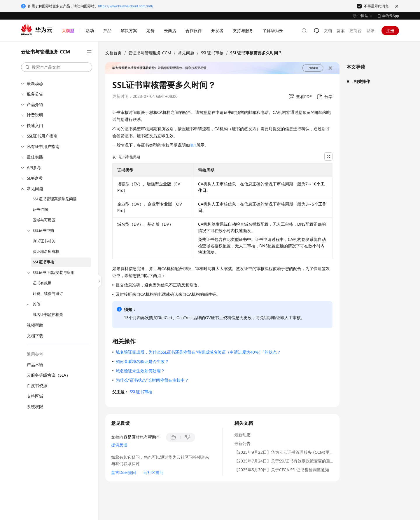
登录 (370, 31)
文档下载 (35, 336)
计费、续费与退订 (48, 294)
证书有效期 (42, 283)
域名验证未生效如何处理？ (140, 371)
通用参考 (35, 354)
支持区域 (35, 396)
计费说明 (35, 115)
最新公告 (242, 444)
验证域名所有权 (46, 252)
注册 (390, 31)
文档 (328, 31)
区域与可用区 (44, 220)
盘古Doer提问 (124, 472)
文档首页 (113, 53)
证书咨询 (40, 209)
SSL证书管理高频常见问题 (55, 199)
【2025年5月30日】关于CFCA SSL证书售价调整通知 (282, 470)
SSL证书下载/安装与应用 (54, 273)
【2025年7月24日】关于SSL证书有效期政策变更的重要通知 (288, 461)
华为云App (391, 16)
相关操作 (362, 81)
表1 (193, 145)
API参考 (34, 168)
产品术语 (35, 365)
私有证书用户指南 (43, 147)
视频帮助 (35, 325)
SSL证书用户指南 (42, 136)
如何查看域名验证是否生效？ (142, 361)
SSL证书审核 (43, 262)
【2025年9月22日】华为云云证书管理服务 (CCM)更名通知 (288, 452)
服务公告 (35, 94)
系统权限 (35, 407)
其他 (36, 304)
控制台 (356, 31)
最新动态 (35, 84)
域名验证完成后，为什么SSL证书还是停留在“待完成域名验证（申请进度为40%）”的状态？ (198, 352)
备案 (341, 31)
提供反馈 (119, 445)
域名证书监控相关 (48, 315)
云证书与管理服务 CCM (150, 53)
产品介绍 (35, 105)
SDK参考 (35, 178)
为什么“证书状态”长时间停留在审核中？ (152, 380)
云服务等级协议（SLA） (49, 375)
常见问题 (35, 189)
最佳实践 (35, 157)
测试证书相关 (44, 241)
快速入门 (35, 126)
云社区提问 (153, 472)
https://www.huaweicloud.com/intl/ (126, 6)
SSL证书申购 (43, 231)
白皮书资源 (37, 386)
